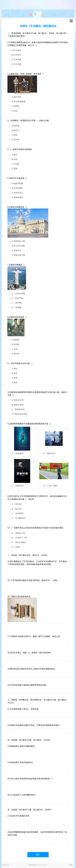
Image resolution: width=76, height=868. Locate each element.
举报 (71, 865)
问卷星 (34, 865)
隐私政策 (6, 865)
